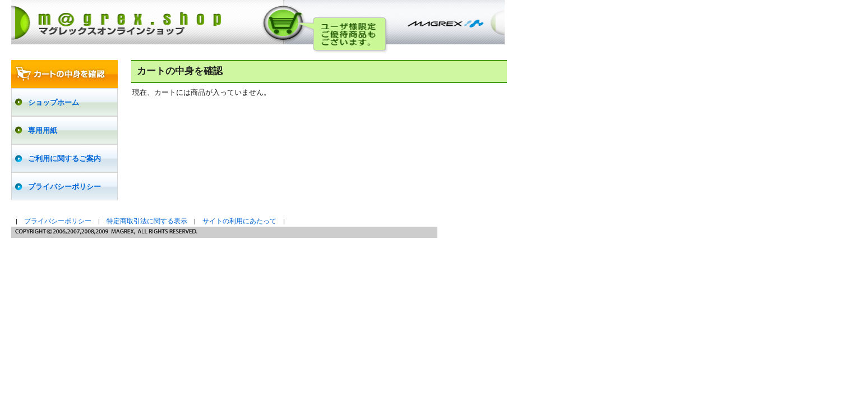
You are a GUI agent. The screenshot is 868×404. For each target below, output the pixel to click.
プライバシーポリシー (58, 221)
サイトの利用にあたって (239, 221)
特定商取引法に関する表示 (147, 221)
